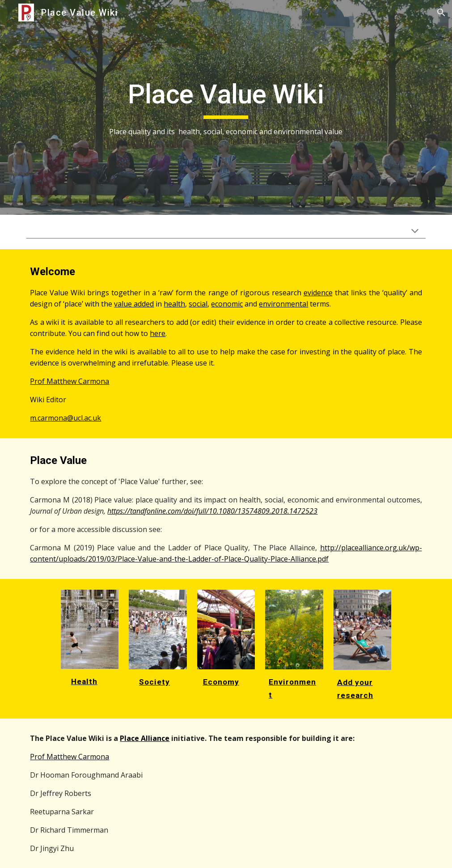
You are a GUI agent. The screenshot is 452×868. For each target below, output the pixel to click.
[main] (226, 108)
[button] (441, 13)
